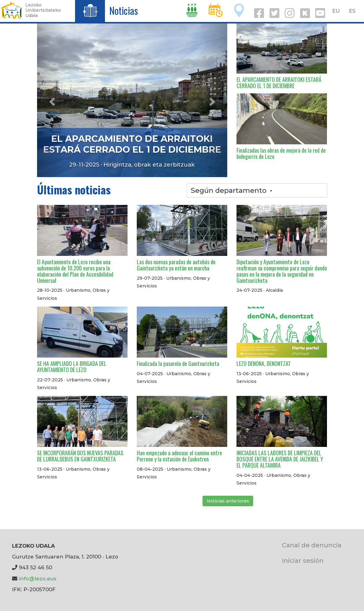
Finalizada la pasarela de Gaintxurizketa (178, 363)
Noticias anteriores (228, 501)
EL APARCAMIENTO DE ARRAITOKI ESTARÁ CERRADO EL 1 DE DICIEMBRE (132, 144)
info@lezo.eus (38, 579)
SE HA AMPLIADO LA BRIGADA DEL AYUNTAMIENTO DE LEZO (72, 367)
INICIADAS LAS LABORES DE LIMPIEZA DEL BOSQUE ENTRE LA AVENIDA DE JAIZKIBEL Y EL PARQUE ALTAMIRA (280, 459)
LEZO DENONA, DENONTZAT (264, 363)
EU (336, 11)
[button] (51, 100)
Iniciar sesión (303, 560)
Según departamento (232, 190)
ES (352, 11)
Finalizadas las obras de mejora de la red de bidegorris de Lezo (281, 153)
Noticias (124, 10)
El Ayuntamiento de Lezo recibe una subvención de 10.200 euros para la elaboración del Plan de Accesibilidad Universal (75, 271)
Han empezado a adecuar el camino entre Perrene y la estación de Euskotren (179, 456)
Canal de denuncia (312, 545)
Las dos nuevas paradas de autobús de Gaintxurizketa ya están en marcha (176, 265)
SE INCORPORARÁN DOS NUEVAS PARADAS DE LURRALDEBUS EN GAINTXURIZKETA (80, 456)
